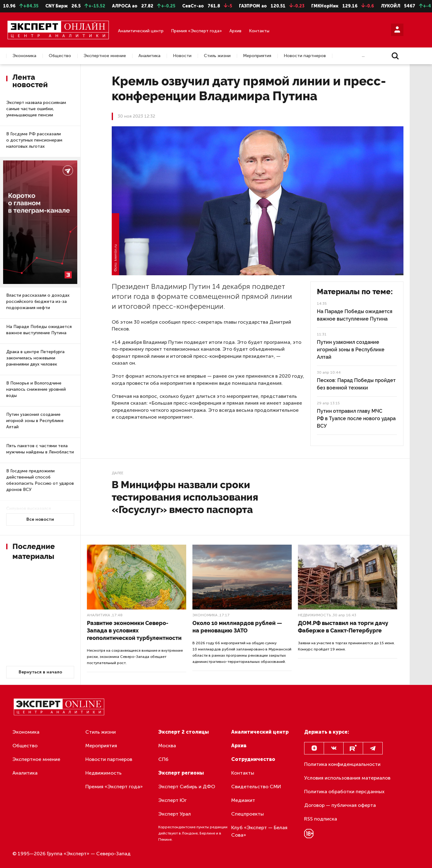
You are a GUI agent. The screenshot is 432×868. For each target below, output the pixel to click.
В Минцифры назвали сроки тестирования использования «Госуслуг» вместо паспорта (185, 497)
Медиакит (243, 800)
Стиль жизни (217, 56)
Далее (117, 473)
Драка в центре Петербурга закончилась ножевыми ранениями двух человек (35, 358)
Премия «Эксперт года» (196, 31)
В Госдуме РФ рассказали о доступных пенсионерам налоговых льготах (34, 140)
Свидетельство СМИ (256, 787)
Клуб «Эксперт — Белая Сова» (259, 831)
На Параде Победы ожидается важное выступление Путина (39, 330)
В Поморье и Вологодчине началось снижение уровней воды (36, 389)
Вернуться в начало (40, 672)
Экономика (24, 56)
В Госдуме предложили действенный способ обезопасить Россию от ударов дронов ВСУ (40, 480)
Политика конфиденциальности (342, 764)
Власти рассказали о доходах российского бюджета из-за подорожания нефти (38, 301)
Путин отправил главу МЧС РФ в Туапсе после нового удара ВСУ (356, 418)
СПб (163, 759)
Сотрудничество (253, 759)
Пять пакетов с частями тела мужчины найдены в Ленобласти (40, 449)
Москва (167, 746)
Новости (182, 56)
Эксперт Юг (172, 800)
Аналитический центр (141, 31)
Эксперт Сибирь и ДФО (187, 787)
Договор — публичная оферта (340, 805)
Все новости (40, 519)
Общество (60, 56)
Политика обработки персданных (344, 792)
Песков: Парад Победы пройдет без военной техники (356, 384)
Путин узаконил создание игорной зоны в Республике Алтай (35, 421)
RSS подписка (321, 819)
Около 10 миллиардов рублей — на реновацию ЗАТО (237, 627)
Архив (235, 31)
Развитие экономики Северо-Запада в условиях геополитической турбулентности (134, 630)
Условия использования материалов (347, 778)
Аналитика (149, 56)
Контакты (259, 31)
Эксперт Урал (175, 814)
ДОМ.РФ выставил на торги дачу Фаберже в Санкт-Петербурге (343, 627)
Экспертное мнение (105, 56)
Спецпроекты (247, 814)
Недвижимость (314, 615)
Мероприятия (257, 56)
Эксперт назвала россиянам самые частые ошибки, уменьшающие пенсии (36, 109)
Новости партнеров (305, 56)
